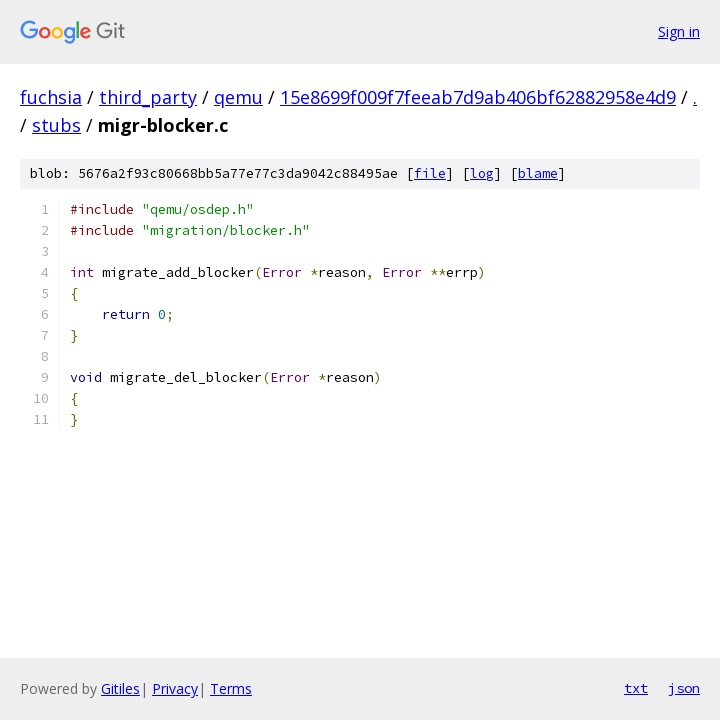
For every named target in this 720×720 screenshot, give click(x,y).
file (430, 173)
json (684, 688)
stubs (56, 125)
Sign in (679, 31)
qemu (238, 97)
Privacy (175, 688)
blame (538, 173)
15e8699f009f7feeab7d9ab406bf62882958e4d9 (478, 97)
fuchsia (51, 97)
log (482, 173)
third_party (148, 97)
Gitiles (120, 688)
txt (636, 688)
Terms (231, 688)
